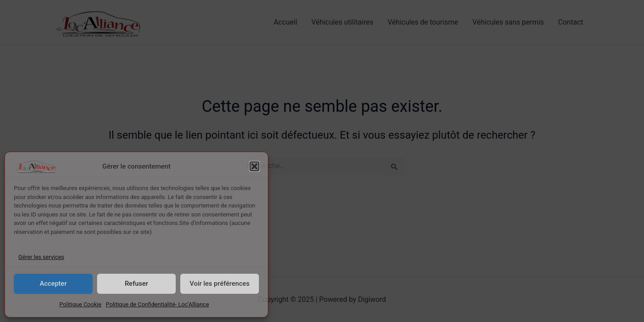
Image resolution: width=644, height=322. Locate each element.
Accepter (53, 284)
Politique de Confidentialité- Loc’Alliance (158, 304)
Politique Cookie (80, 304)
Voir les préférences (220, 284)
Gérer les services (41, 257)
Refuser (136, 284)
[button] (254, 166)
